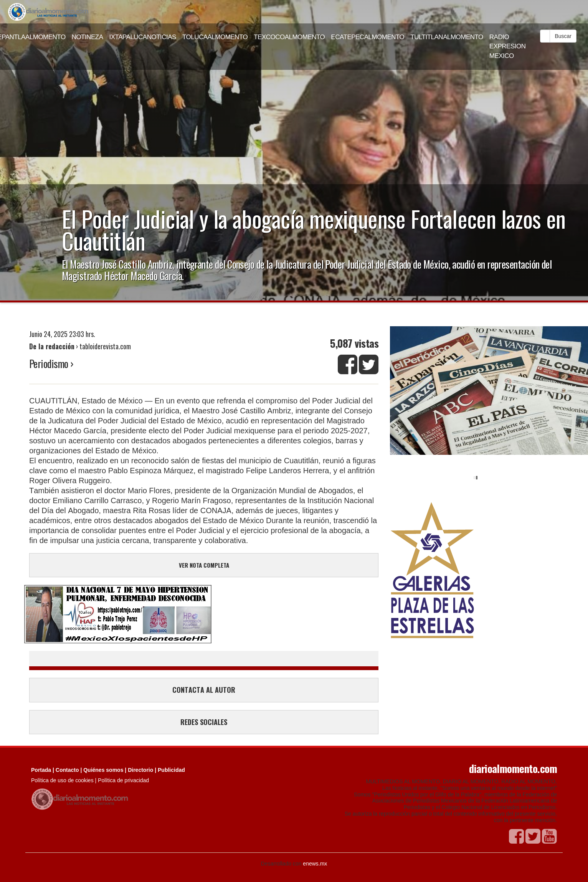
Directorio (140, 770)
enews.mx (315, 864)
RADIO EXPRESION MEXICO (508, 46)
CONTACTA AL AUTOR (204, 690)
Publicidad (171, 770)
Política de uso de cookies (62, 780)
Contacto (67, 770)
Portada (41, 770)
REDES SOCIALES (204, 722)
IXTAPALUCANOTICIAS (143, 37)
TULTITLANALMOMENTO (447, 37)
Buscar (563, 36)
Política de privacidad (123, 780)
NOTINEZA (88, 37)
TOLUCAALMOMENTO (215, 37)
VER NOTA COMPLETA (204, 565)
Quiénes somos (103, 770)
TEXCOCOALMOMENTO (289, 37)
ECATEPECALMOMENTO (367, 37)
